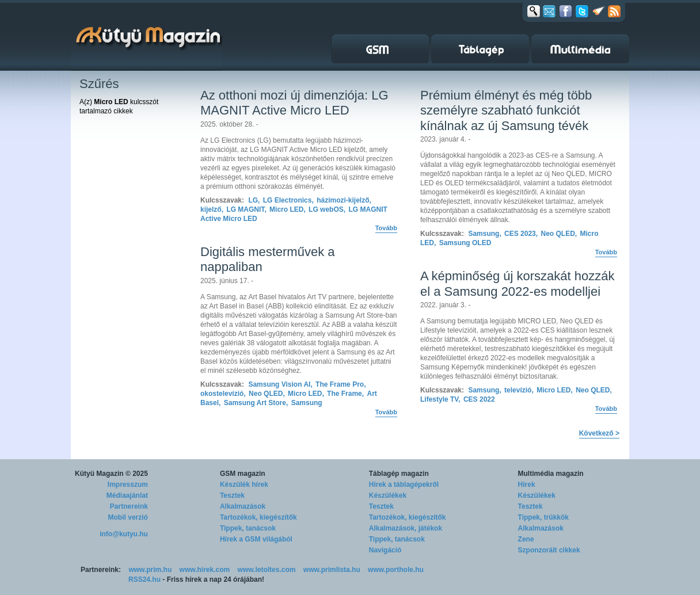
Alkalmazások (243, 506)
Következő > (599, 433)
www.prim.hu (150, 570)
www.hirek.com (205, 570)
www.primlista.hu (332, 570)
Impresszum (128, 485)
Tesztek (232, 495)
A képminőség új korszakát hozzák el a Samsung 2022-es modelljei (518, 283)
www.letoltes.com (267, 570)
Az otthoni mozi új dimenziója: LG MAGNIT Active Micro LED (294, 103)
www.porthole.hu (396, 570)
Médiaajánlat (127, 495)
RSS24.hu (144, 579)
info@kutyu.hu (124, 534)
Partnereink (129, 506)
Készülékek (388, 495)
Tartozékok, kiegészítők (258, 517)
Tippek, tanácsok (248, 528)
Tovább (386, 228)
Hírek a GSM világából (256, 539)
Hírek (527, 485)
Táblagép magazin (399, 474)
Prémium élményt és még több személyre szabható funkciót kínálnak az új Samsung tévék (506, 110)
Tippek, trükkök (543, 517)
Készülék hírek (244, 485)
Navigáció (385, 550)
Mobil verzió (128, 517)
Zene (526, 539)
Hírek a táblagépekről (404, 485)
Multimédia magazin (551, 474)
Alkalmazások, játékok (406, 528)
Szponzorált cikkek (549, 550)
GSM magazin (243, 474)
